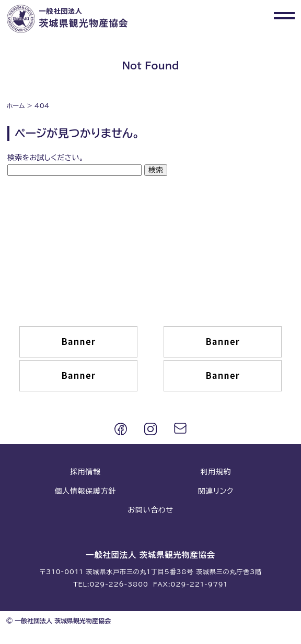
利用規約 (216, 472)
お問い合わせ (150, 510)
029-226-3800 (119, 584)
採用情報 (85, 472)
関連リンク (216, 491)
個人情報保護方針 (85, 491)
